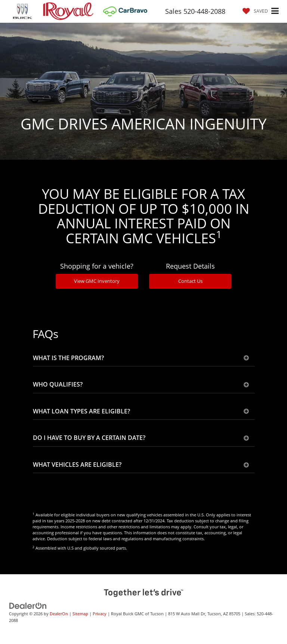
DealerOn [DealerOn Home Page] (59, 614)
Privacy (100, 614)
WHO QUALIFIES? (141, 385)
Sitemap (80, 614)
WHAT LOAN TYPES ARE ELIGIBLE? (141, 412)
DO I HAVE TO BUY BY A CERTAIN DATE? (141, 438)
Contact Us (190, 281)
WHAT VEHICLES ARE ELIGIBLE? (141, 465)
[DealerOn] (28, 605)
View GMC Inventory (97, 281)
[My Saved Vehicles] (253, 11)
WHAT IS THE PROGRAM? (141, 358)
